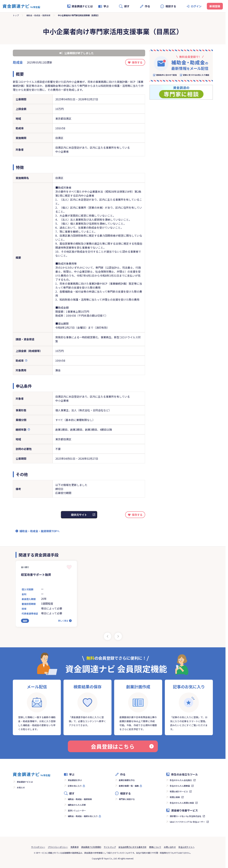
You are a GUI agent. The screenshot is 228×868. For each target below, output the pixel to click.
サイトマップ (110, 847)
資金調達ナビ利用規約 (91, 847)
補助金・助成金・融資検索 (38, 15)
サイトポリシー (38, 847)
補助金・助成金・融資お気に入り (83, 816)
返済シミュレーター (77, 810)
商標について (155, 847)
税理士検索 (175, 797)
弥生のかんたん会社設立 (181, 780)
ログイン (196, 6)
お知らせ (21, 787)
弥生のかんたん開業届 (180, 786)
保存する (137, 62)
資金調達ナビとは (80, 6)
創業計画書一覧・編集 (129, 786)
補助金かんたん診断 (77, 805)
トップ (16, 15)
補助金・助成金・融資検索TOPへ (39, 531)
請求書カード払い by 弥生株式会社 (185, 816)
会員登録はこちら (122, 746)
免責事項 (74, 847)
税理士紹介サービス (179, 791)
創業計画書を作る (127, 780)
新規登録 (215, 6)
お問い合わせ (170, 847)
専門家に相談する (127, 799)
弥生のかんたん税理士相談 (182, 803)
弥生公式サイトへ (186, 847)
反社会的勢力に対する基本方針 (132, 847)
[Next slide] (118, 636)
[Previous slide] (107, 636)
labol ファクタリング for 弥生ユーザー (187, 822)
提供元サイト (79, 515)
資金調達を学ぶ (75, 780)
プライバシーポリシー (58, 847)
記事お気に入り (75, 786)
